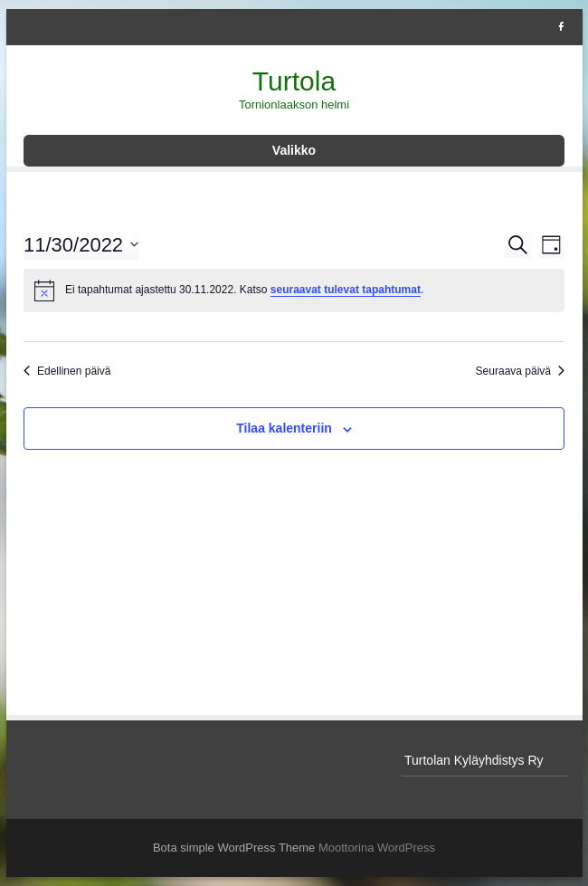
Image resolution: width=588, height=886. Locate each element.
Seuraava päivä (520, 371)
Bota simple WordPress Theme (234, 848)
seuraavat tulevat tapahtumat (346, 290)
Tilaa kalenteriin (284, 428)
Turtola (294, 81)
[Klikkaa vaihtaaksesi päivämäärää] (81, 245)
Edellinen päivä (67, 371)
